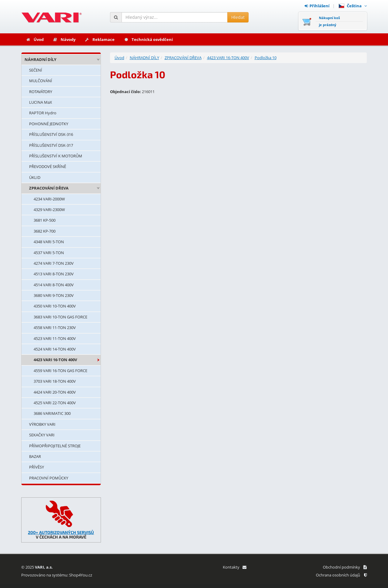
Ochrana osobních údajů (341, 575)
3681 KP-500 (45, 220)
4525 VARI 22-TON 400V (55, 403)
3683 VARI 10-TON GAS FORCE (60, 317)
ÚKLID (35, 177)
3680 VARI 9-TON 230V (54, 295)
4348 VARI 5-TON (49, 242)
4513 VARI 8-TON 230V (54, 274)
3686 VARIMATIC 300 (52, 413)
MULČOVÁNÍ (41, 81)
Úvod (35, 39)
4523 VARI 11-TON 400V (55, 338)
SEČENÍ (36, 70)
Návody (64, 39)
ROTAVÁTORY (41, 92)
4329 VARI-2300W (49, 210)
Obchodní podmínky (345, 567)
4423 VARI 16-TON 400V (55, 360)
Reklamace (100, 39)
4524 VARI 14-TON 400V (55, 349)
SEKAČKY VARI (42, 435)
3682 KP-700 (45, 231)
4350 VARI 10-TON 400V (55, 306)
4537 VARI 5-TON (49, 253)
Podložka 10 (266, 58)
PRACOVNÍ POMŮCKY (49, 478)
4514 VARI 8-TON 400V (54, 285)
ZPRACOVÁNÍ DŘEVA (49, 188)
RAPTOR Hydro (43, 113)
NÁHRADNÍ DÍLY (40, 59)
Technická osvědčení (148, 39)
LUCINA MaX (41, 102)
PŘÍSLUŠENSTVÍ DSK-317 (51, 145)
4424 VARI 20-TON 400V (55, 392)
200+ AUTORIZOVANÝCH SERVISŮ (61, 532)
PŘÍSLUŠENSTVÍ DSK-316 (51, 134)
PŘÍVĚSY (37, 467)
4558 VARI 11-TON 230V (55, 328)
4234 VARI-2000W (49, 199)
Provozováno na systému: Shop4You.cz (57, 575)
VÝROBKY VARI (42, 424)
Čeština (353, 6)
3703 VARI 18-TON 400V (55, 381)
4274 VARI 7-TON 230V (54, 263)
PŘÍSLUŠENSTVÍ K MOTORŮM (56, 156)
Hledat (238, 17)
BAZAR (35, 456)
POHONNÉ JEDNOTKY (49, 124)
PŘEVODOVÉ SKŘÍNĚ (48, 166)
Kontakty (234, 567)
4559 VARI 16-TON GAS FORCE (60, 371)
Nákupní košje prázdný (329, 21)
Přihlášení (317, 6)
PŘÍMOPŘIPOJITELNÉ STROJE (55, 446)
